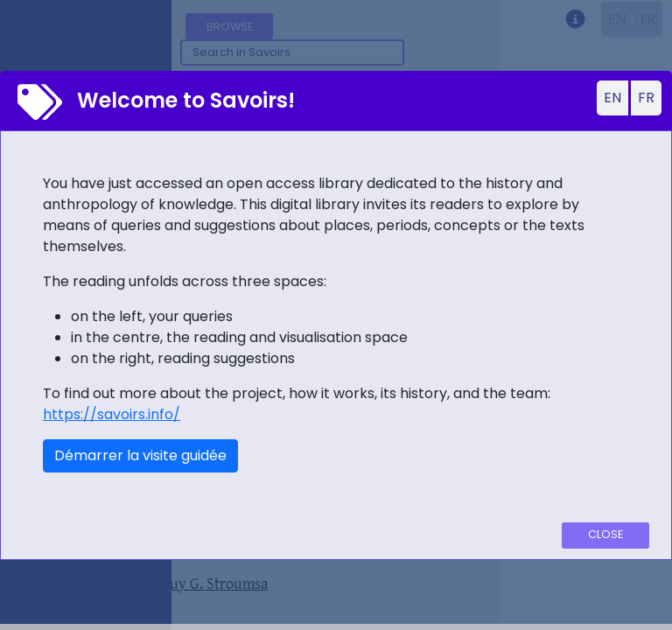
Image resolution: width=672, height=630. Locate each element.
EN (612, 98)
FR (646, 98)
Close (605, 534)
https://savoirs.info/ (112, 414)
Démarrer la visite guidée (140, 455)
